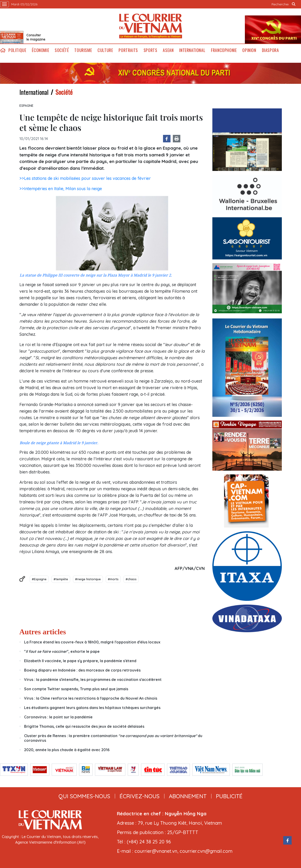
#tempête (61, 579)
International (192, 50)
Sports (150, 50)
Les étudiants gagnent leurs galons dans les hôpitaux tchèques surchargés (92, 708)
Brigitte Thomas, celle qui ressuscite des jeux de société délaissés (84, 726)
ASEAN (168, 50)
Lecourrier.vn (151, 26)
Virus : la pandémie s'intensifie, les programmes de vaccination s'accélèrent (93, 680)
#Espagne (39, 579)
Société (62, 50)
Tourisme (83, 50)
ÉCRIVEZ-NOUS (140, 796)
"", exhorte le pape (62, 651)
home (3, 50)
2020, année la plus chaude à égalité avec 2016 (67, 750)
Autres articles (43, 632)
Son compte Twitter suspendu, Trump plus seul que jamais (76, 689)
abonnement (188, 796)
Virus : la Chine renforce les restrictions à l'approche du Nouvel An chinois (91, 698)
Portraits (128, 50)
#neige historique (88, 579)
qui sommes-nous (84, 796)
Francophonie (224, 50)
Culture (105, 50)
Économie (40, 50)
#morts (113, 579)
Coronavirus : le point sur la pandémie (58, 717)
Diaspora (270, 50)
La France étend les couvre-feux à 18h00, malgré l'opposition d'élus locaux (92, 642)
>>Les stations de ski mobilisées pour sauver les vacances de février (85, 178)
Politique (17, 50)
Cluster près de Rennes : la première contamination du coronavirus (113, 738)
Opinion (249, 50)
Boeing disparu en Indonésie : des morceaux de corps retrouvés (82, 670)
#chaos (131, 579)
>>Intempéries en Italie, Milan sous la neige (61, 189)
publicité (229, 796)
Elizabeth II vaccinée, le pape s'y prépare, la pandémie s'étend (80, 661)
